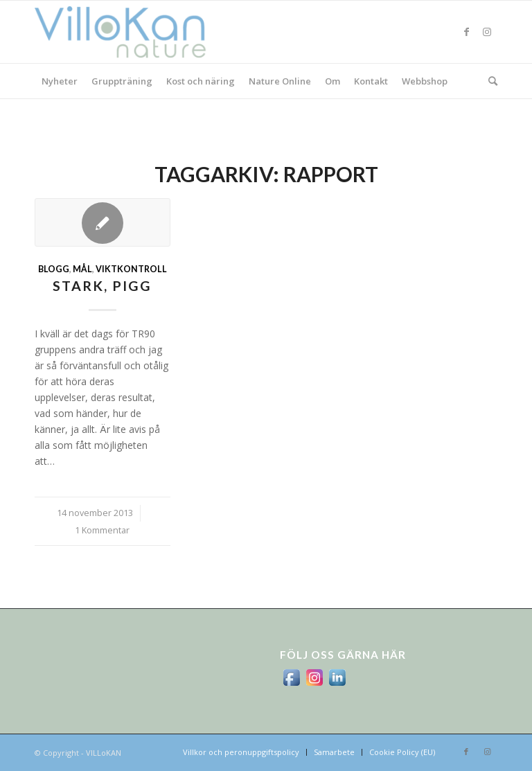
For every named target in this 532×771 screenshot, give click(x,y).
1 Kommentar (102, 530)
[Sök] (489, 81)
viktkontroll (131, 269)
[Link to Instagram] (487, 32)
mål (82, 269)
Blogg (54, 269)
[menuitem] (60, 81)
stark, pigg (102, 286)
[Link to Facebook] (466, 32)
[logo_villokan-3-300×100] (128, 32)
